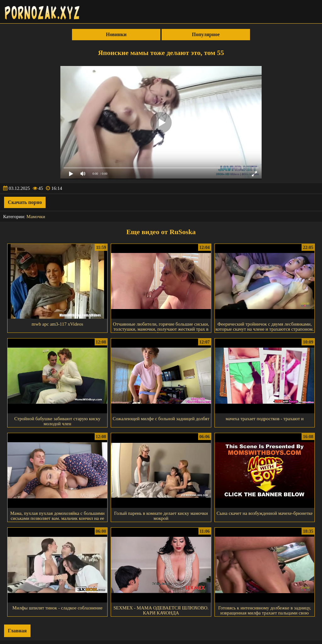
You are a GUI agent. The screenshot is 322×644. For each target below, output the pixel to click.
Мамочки (36, 217)
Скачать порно (25, 202)
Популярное (206, 34)
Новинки (116, 34)
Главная (17, 631)
